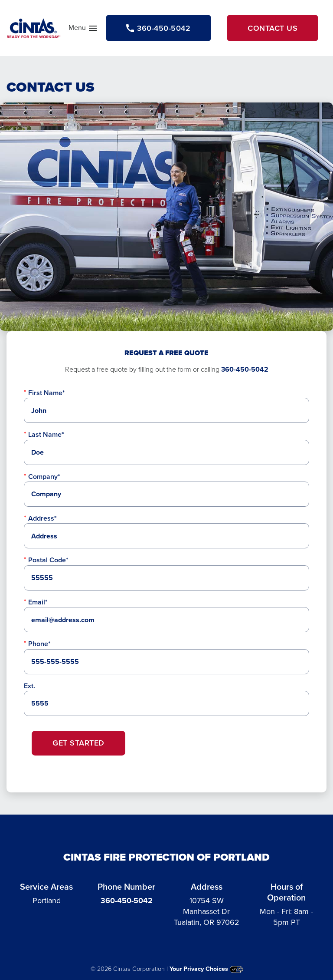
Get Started (78, 743)
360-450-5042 (245, 369)
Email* (38, 602)
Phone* (39, 644)
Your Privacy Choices (206, 969)
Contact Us (273, 28)
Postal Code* (48, 560)
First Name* (47, 393)
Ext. (29, 686)
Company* (44, 477)
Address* (42, 518)
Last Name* (46, 434)
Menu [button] (83, 30)
